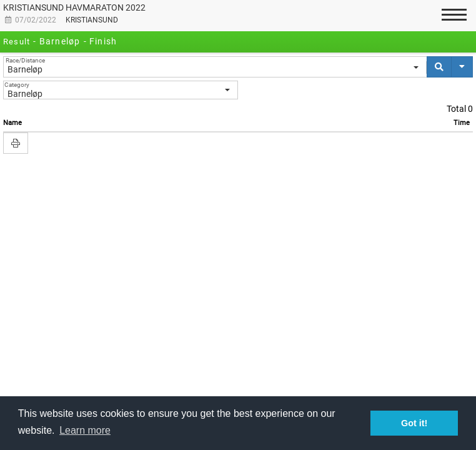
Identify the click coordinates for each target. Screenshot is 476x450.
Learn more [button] (85, 430)
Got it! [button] (414, 423)
